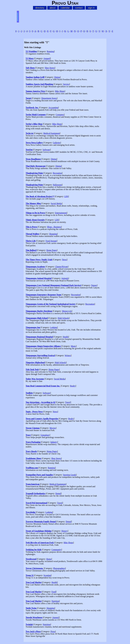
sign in (91, 8)
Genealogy (45, 435)
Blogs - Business (54, 227)
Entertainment (61, 213)
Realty (73, 386)
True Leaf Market (34, 582)
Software (46, 150)
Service (66, 84)
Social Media (56, 203)
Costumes (60, 115)
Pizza (53, 631)
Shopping (53, 234)
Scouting (47, 575)
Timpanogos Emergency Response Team (43, 295)
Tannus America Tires (35, 91)
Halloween (57, 185)
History (64, 531)
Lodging (54, 327)
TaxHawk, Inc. (32, 108)
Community (56, 550)
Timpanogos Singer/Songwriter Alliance (43, 346)
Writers (68, 355)
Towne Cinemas (33, 428)
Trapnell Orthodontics (36, 493)
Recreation (57, 173)
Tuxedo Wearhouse (34, 617)
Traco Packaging (33, 442)
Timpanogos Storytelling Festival (40, 355)
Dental (58, 493)
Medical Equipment (51, 133)
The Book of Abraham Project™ (40, 196)
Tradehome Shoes (33, 458)
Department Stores (49, 98)
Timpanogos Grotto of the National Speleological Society (51, 304)
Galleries (57, 143)
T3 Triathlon (31, 51)
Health (66, 337)
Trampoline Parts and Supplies (39, 475)
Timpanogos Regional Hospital (39, 337)
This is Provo (31, 227)
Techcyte (30, 133)
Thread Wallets (32, 234)
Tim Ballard (31, 250)
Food (54, 592)
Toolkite (29, 393)
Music (73, 346)
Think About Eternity (35, 220)
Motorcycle (67, 311)
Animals (65, 278)
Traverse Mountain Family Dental (41, 522)
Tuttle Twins (31, 608)
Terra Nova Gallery (34, 143)
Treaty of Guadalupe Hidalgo (39, 531)
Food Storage (51, 241)
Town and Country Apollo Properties (42, 419)
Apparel (47, 58)
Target (29, 98)
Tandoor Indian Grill (35, 77)
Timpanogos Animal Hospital (39, 278)
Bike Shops (60, 91)
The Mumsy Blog (33, 203)
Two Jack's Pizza (33, 631)
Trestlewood (31, 559)
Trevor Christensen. (34, 568)
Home (49, 559)
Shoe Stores (50, 68)
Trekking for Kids (34, 550)
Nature (94, 285)
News (64, 260)
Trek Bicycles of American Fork (40, 543)
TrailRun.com (32, 468)
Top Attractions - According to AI (40, 402)
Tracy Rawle (31, 451)
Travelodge (31, 512)
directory (40, 8)
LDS (66, 196)
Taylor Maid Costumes (36, 115)
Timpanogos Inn (33, 327)
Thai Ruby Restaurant (36, 166)
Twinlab (29, 624)
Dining (57, 77)
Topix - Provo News (34, 412)
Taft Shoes (30, 68)
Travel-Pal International (36, 503)
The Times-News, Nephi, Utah (39, 260)
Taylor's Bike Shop (34, 124)
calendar (65, 8)
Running (50, 51)
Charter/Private (62, 267)
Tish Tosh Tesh (32, 369)
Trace (28, 435)
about (53, 8)
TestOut (29, 150)
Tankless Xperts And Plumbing (39, 84)
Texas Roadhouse (33, 159)
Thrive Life (31, 241)
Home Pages (52, 250)
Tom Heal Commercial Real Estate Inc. (43, 386)
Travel (68, 402)
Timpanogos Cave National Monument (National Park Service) (53, 285)
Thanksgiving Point (34, 173)
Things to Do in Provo (35, 213)
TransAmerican (33, 484)
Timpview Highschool (35, 362)
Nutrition (55, 601)
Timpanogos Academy (35, 267)
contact (79, 8)
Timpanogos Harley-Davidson (39, 311)
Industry (54, 442)
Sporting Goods (69, 475)
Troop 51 (30, 575)
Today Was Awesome (35, 379)
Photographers (59, 568)
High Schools (63, 318)
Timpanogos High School (37, 318)
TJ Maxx (30, 58)
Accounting (53, 108)
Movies (53, 428)
